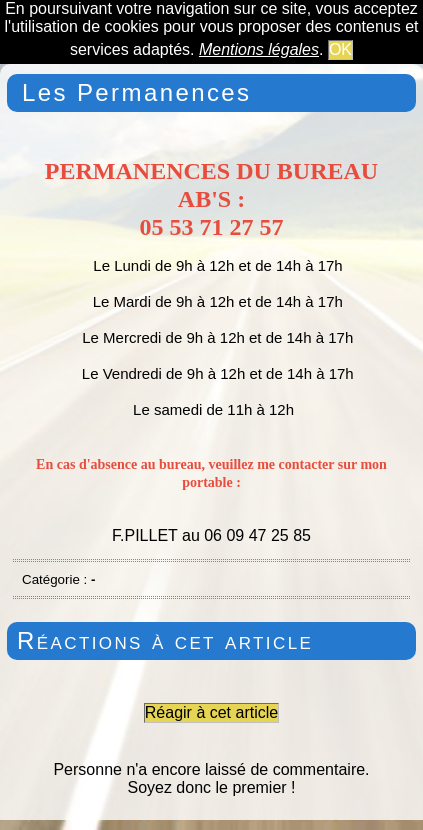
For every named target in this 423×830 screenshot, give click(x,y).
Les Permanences (136, 92)
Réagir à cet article (211, 712)
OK (340, 49)
